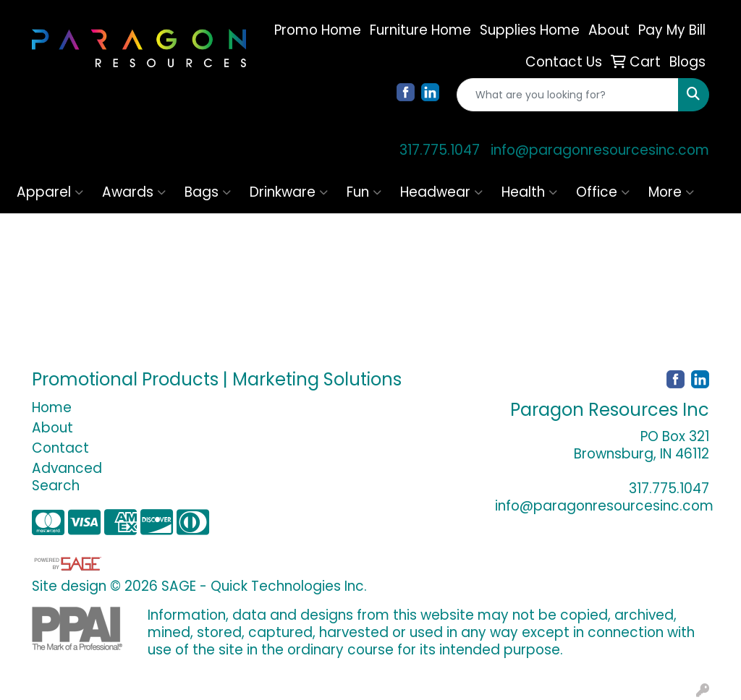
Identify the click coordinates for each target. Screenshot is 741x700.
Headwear (441, 192)
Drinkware (289, 192)
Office (603, 192)
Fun (364, 192)
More (671, 192)
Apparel (50, 192)
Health (529, 192)
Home (52, 407)
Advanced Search (67, 477)
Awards (134, 192)
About (52, 428)
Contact (60, 448)
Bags (208, 192)
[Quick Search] (568, 95)
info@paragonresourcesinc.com (600, 150)
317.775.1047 (440, 150)
